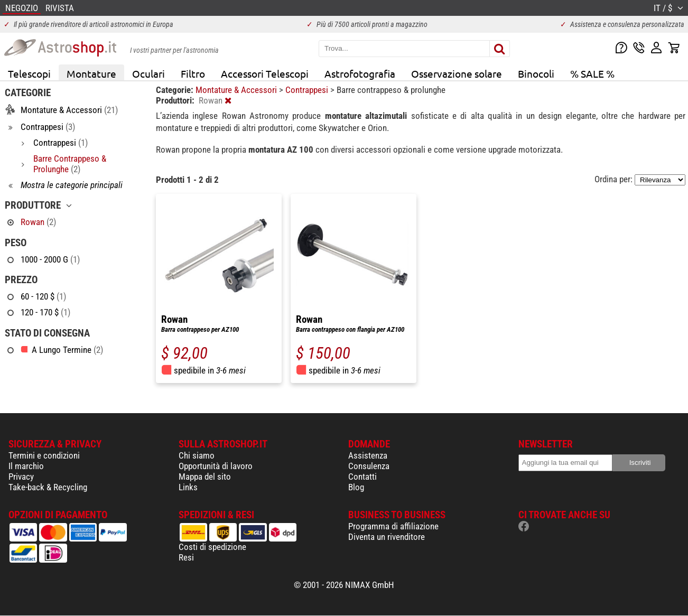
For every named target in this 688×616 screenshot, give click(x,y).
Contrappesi (308, 90)
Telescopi (29, 73)
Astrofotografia (360, 73)
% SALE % (592, 73)
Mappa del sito (205, 477)
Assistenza (368, 455)
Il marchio (26, 466)
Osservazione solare (457, 73)
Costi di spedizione (212, 547)
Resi (186, 557)
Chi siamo (197, 455)
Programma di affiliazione (393, 526)
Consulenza (369, 466)
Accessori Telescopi (265, 73)
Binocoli (536, 73)
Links (188, 487)
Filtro (193, 73)
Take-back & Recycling (48, 487)
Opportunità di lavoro (216, 466)
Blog (356, 487)
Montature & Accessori (237, 90)
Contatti (362, 477)
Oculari (148, 73)
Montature (91, 73)
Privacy (21, 477)
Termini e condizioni (44, 455)
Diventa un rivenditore (387, 537)
